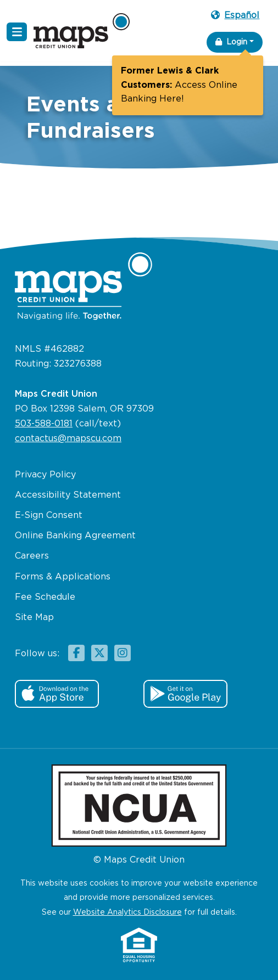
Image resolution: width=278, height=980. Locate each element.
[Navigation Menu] (17, 32)
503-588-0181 (44, 424)
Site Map (34, 618)
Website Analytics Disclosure (127, 913)
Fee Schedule (45, 597)
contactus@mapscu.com (68, 439)
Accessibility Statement (68, 495)
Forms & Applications (63, 577)
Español (235, 16)
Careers (32, 556)
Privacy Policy (45, 475)
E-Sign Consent (49, 516)
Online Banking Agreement (75, 536)
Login (231, 42)
